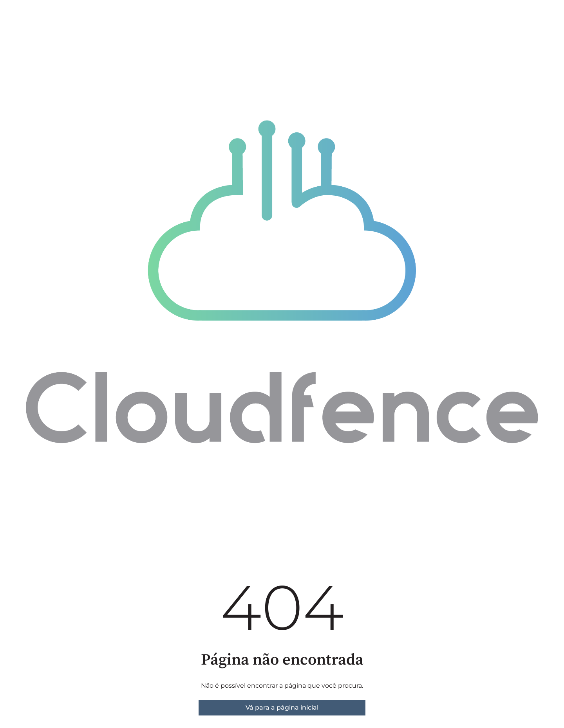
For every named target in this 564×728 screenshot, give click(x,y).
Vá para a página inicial (282, 707)
